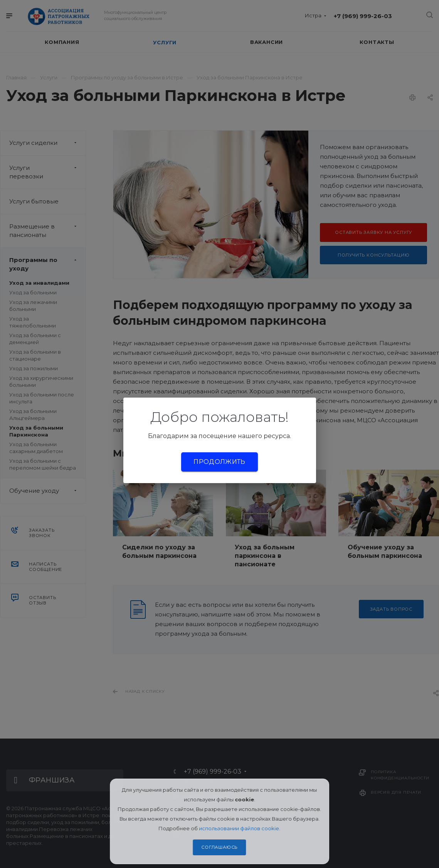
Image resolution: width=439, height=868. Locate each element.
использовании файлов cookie (239, 828)
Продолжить (219, 462)
